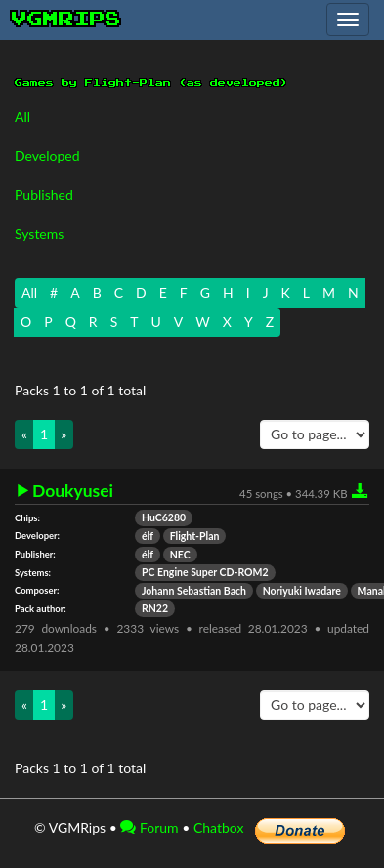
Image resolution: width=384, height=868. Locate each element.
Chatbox (219, 827)
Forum (149, 827)
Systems (39, 234)
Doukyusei (73, 491)
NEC (180, 555)
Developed (47, 156)
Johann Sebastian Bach (194, 591)
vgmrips (66, 20)
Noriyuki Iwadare (302, 591)
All (22, 117)
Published (44, 195)
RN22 (155, 608)
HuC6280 (164, 517)
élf (148, 536)
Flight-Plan (195, 536)
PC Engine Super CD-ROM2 (205, 572)
